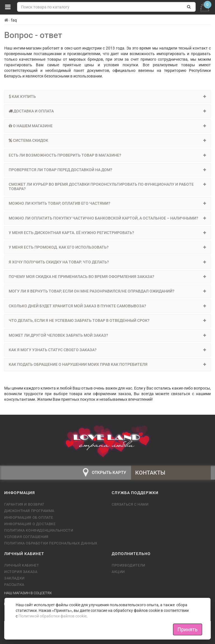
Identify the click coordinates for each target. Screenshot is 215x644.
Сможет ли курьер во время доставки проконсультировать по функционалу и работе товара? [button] (107, 186)
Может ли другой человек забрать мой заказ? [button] (107, 335)
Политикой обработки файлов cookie (52, 616)
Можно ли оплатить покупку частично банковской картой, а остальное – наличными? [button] (107, 218)
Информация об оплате (29, 517)
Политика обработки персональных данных (51, 543)
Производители (128, 565)
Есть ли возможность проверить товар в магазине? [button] (107, 155)
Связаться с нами (130, 504)
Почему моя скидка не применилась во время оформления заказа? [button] (107, 277)
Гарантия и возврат (24, 504)
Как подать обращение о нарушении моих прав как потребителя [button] (107, 364)
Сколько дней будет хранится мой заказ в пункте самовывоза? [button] (107, 306)
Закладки (14, 578)
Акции (118, 572)
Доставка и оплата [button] (107, 111)
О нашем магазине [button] (107, 126)
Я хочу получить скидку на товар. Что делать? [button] (107, 262)
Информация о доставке (30, 524)
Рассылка (14, 585)
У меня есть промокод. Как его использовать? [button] (107, 247)
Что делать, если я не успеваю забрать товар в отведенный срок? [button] (107, 320)
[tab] (107, 97)
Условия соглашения (26, 537)
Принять (188, 629)
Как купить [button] (107, 96)
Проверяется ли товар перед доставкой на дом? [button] (107, 170)
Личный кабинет (22, 565)
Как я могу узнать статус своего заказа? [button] (107, 350)
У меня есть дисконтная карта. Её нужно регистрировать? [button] (107, 233)
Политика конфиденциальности (39, 530)
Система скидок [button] (107, 140)
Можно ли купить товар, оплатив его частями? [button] (107, 203)
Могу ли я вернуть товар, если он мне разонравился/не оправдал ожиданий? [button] (107, 291)
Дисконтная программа (29, 511)
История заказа (21, 572)
